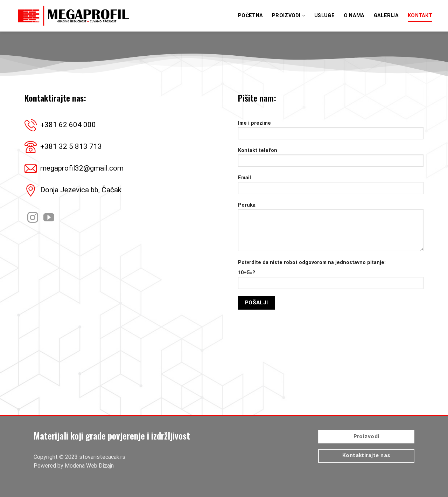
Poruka (331, 229)
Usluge (324, 16)
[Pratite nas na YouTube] (49, 218)
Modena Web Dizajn (89, 466)
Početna (250, 16)
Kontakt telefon (331, 160)
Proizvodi (289, 16)
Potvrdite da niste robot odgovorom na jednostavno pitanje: (312, 263)
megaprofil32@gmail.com (82, 168)
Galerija (386, 16)
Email (331, 187)
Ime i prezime (331, 132)
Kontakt (420, 16)
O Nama (354, 16)
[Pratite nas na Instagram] (33, 218)
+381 (68, 125)
